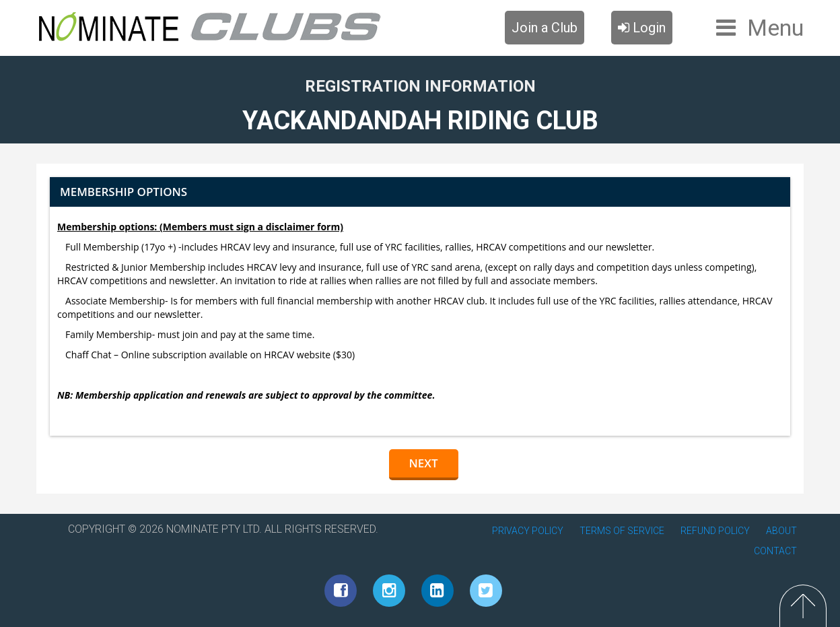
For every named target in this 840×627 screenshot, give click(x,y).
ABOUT (781, 531)
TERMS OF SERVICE (622, 531)
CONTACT (775, 551)
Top (803, 606)
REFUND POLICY (715, 531)
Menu (775, 28)
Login (642, 28)
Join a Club (545, 28)
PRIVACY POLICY (528, 531)
